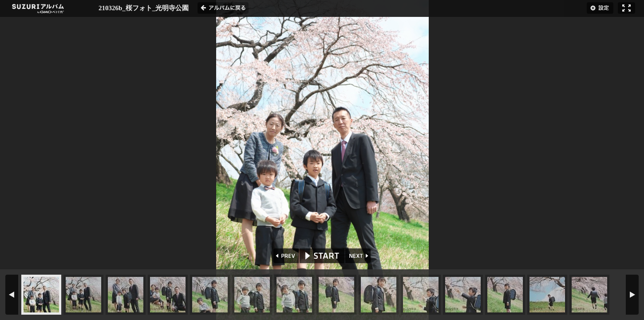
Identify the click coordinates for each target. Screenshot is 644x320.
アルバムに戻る (223, 8)
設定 (600, 8)
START (322, 256)
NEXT (359, 256)
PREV (285, 256)
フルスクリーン (626, 8)
